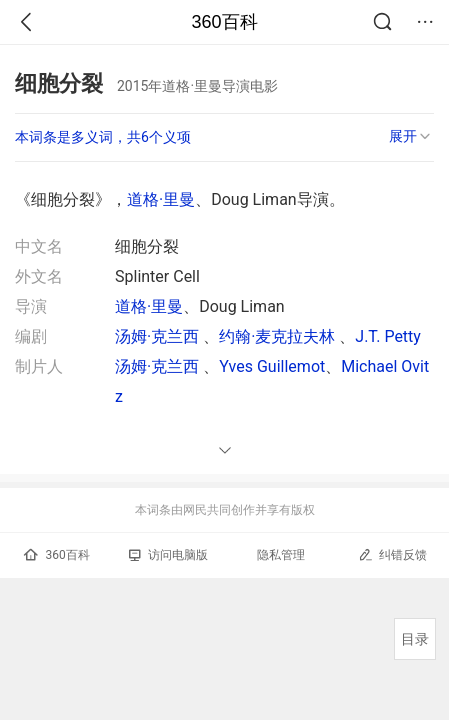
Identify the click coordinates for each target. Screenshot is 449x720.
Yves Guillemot (272, 366)
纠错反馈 (392, 554)
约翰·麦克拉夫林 (279, 336)
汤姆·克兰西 (159, 336)
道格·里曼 (161, 199)
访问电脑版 (168, 555)
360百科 (224, 22)
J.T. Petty (388, 336)
